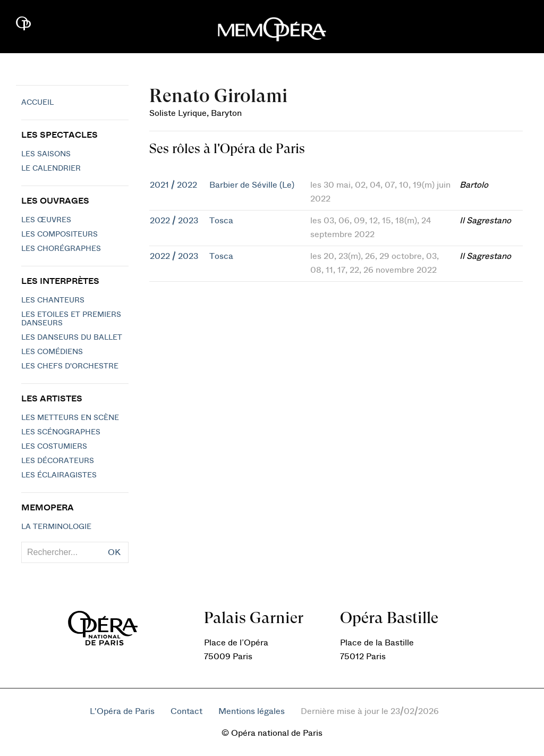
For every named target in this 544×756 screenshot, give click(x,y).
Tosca (221, 221)
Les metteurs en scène (70, 418)
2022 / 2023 (174, 221)
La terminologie (56, 527)
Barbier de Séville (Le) (252, 185)
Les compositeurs (59, 234)
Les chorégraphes (61, 249)
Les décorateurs (58, 461)
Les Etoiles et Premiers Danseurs (71, 319)
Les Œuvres (46, 220)
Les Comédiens (52, 352)
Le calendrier (51, 169)
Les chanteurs (53, 300)
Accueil (37, 103)
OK (114, 552)
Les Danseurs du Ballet (72, 338)
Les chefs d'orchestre (70, 366)
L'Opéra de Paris (122, 711)
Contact (186, 711)
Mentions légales (252, 711)
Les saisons (46, 154)
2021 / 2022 (173, 185)
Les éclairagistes (59, 475)
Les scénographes (61, 432)
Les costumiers (54, 447)
